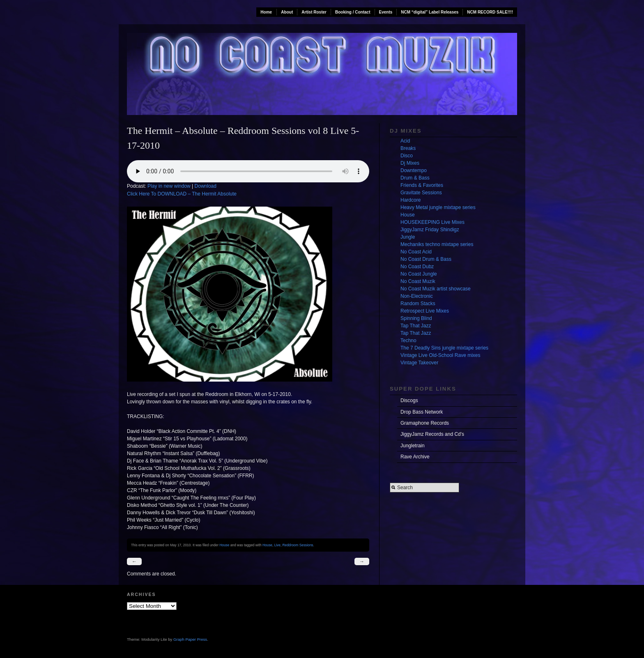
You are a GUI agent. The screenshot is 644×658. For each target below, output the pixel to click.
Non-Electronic (417, 296)
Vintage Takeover (419, 363)
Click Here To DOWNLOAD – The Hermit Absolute (182, 194)
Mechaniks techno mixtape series (437, 244)
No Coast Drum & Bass (426, 259)
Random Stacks (418, 304)
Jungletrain (413, 446)
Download (206, 186)
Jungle (408, 237)
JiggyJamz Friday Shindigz (430, 230)
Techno (408, 341)
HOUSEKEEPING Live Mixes (432, 222)
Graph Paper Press (190, 639)
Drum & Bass (415, 178)
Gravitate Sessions (421, 193)
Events (386, 12)
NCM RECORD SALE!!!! (490, 12)
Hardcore (411, 200)
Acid (405, 141)
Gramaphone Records (425, 423)
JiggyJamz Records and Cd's (432, 434)
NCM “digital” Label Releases (430, 12)
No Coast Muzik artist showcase (436, 289)
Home (266, 12)
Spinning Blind (416, 318)
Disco (407, 156)
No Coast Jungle (419, 274)
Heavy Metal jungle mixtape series (438, 207)
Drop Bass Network (422, 412)
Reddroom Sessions (298, 545)
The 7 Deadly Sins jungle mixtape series (444, 348)
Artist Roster (314, 12)
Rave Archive (415, 457)
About (287, 12)
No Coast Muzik (418, 281)
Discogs (409, 400)
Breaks (408, 148)
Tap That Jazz (416, 326)
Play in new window (169, 186)
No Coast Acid (416, 252)
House (224, 545)
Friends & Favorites (422, 185)
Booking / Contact (353, 12)
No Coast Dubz (417, 267)
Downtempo (414, 170)
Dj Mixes (410, 163)
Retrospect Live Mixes (425, 311)
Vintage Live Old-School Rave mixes (440, 355)
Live (277, 545)
